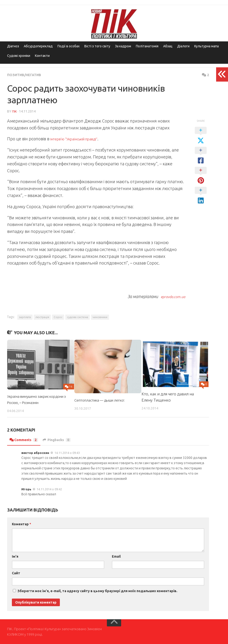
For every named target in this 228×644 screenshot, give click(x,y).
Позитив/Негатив (26, 75)
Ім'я (15, 556)
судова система (78, 317)
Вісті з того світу (97, 46)
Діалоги (183, 46)
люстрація (42, 317)
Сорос (58, 317)
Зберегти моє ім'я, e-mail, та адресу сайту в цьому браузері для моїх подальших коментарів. (97, 591)
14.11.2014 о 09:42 (49, 489)
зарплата (25, 317)
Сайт (16, 573)
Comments (25, 440)
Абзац (168, 46)
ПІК (14, 111)
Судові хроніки (19, 56)
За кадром (123, 46)
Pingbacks (61, 440)
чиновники (100, 317)
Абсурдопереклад (38, 46)
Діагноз (13, 46)
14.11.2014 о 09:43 (67, 452)
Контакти (42, 56)
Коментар (21, 524)
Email (116, 556)
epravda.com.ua (170, 296)
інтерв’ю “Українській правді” (79, 138)
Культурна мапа (207, 46)
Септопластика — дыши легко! (103, 400)
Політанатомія (147, 46)
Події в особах (69, 46)
